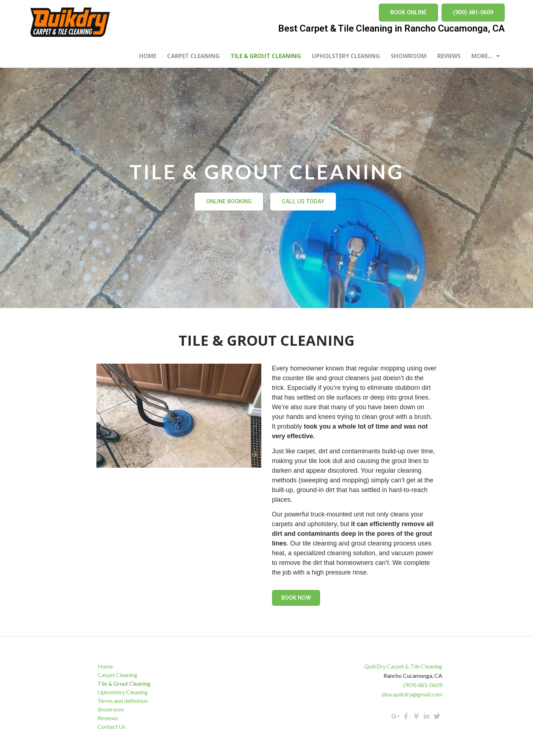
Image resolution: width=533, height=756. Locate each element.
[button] (408, 13)
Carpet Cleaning (193, 56)
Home (148, 56)
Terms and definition (123, 701)
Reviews (449, 56)
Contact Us (112, 726)
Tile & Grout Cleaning (266, 56)
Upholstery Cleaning (346, 56)
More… (486, 56)
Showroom (409, 56)
